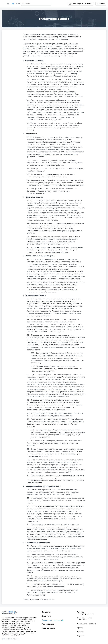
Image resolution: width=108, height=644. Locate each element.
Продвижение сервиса (51, 620)
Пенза (16, 4)
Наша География (48, 628)
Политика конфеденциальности (85, 613)
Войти (101, 4)
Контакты (80, 632)
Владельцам (47, 616)
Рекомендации (48, 624)
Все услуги (46, 612)
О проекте (81, 636)
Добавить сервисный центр (80, 4)
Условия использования (86, 624)
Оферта (80, 628)
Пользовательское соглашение (84, 619)
